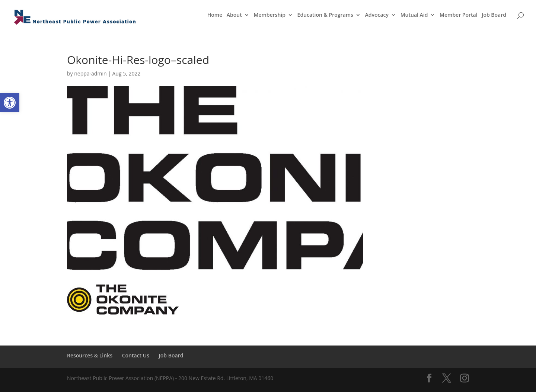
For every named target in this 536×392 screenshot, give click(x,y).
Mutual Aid (414, 15)
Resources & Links (90, 355)
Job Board (494, 15)
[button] (10, 103)
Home (215, 15)
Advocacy (377, 15)
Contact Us (136, 355)
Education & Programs (325, 15)
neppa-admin (90, 73)
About (234, 15)
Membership (269, 15)
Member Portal (459, 15)
